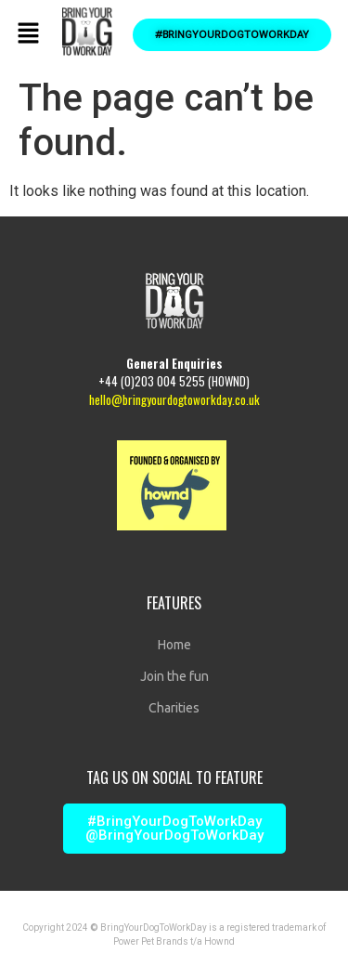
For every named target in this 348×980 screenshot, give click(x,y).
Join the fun (174, 676)
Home (174, 645)
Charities (174, 708)
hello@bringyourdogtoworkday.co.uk (174, 399)
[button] (28, 34)
